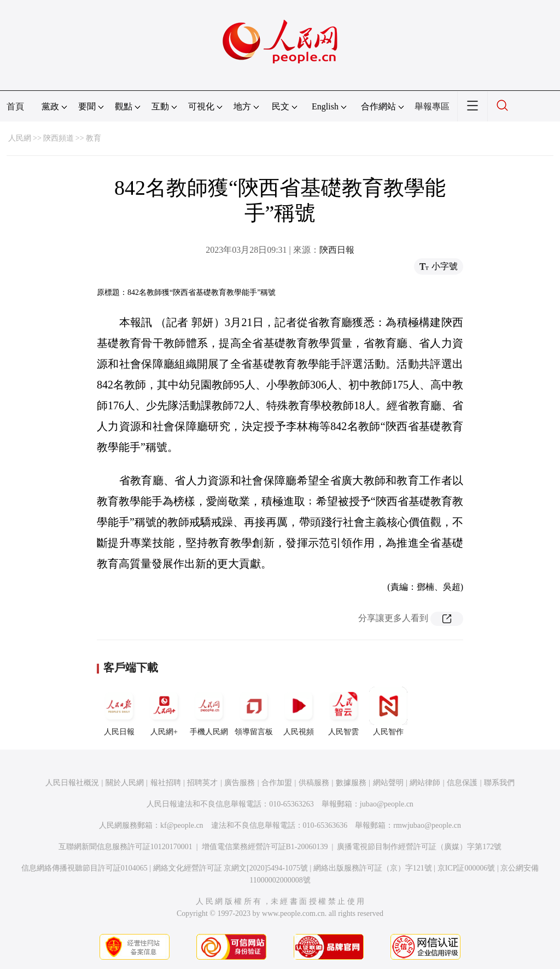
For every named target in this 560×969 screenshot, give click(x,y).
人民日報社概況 (72, 783)
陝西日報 (337, 250)
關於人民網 (125, 783)
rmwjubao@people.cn (427, 825)
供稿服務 (314, 783)
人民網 (20, 138)
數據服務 (351, 783)
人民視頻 (299, 711)
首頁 (15, 106)
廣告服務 (240, 783)
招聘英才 (202, 783)
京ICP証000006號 (466, 868)
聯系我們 (499, 783)
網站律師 (425, 783)
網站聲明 (388, 783)
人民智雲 (343, 711)
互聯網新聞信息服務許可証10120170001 (126, 847)
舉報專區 (432, 106)
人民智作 (388, 711)
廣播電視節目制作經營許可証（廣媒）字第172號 (419, 847)
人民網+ (164, 711)
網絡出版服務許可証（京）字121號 (373, 868)
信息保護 (462, 783)
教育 (94, 138)
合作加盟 (277, 783)
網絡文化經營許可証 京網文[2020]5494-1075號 (231, 868)
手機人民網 (209, 711)
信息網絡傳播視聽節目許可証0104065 (84, 868)
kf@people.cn (182, 825)
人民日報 (119, 711)
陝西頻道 (59, 138)
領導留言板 (254, 711)
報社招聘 (166, 783)
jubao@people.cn (387, 804)
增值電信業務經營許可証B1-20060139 (265, 847)
